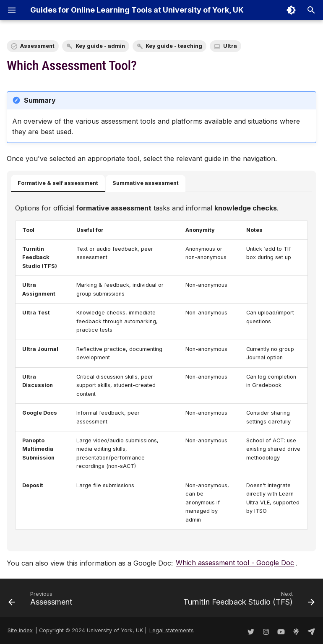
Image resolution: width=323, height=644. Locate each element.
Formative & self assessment (58, 183)
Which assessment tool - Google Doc (235, 563)
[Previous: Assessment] (42, 600)
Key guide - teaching (174, 46)
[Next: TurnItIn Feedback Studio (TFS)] (248, 600)
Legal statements (172, 630)
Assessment (37, 46)
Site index (20, 630)
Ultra (230, 46)
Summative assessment (146, 183)
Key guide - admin (100, 46)
